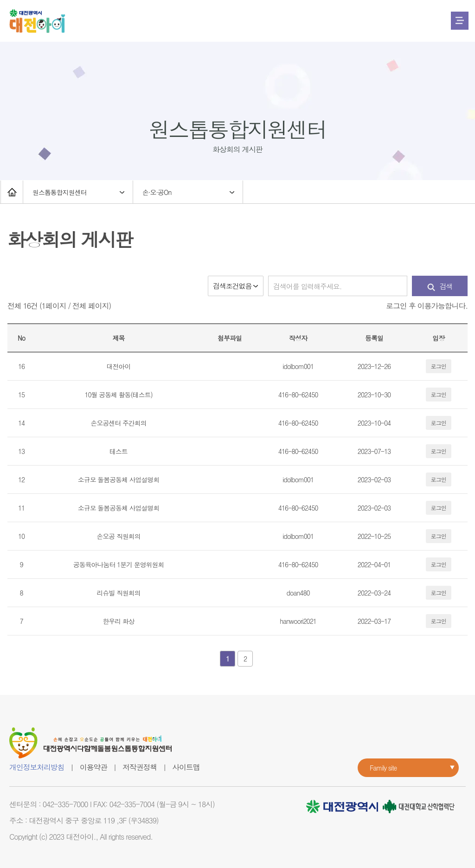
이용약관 (93, 767)
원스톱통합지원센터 (60, 192)
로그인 (439, 366)
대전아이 (119, 366)
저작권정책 (140, 767)
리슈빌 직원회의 (118, 593)
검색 (440, 286)
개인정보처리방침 (37, 767)
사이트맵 (186, 767)
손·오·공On (157, 192)
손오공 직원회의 (118, 536)
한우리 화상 (118, 621)
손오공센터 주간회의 (119, 423)
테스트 (119, 451)
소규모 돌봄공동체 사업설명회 (119, 479)
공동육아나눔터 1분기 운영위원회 (119, 564)
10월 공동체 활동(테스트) (118, 395)
